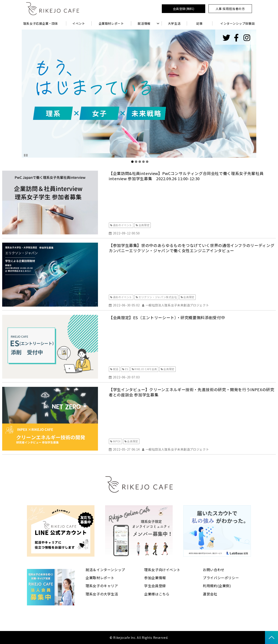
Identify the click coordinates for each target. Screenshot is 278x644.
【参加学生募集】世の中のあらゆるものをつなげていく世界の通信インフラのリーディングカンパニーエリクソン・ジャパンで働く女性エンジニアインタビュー (192, 248)
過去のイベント (122, 225)
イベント (79, 23)
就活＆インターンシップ (105, 570)
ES (127, 369)
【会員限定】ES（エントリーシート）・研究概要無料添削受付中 (167, 317)
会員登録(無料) (184, 9)
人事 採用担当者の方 (230, 9)
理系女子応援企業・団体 (41, 23)
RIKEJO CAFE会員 (146, 369)
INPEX (117, 441)
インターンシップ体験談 (237, 23)
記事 (199, 23)
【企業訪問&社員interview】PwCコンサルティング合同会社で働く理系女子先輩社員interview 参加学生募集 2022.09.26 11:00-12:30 (186, 176)
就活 (116, 369)
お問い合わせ (214, 570)
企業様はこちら (157, 594)
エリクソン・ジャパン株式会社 (158, 297)
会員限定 (144, 225)
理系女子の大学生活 (102, 594)
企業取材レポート (111, 23)
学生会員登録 (155, 586)
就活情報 (144, 23)
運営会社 (210, 594)
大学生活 (174, 23)
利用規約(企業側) (217, 586)
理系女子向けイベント (162, 570)
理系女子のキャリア (102, 586)
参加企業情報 (155, 578)
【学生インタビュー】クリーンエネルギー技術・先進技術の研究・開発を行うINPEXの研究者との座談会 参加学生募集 (192, 392)
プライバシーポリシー (221, 578)
